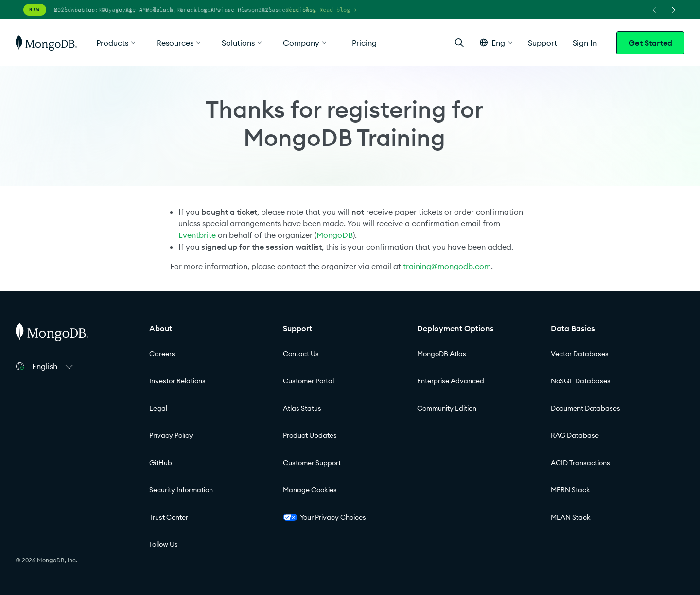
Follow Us (164, 544)
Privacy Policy (171, 435)
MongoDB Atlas (442, 354)
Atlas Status (302, 408)
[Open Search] (459, 43)
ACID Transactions (580, 463)
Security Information (181, 490)
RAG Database (575, 435)
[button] (496, 43)
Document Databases (586, 408)
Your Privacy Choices (324, 517)
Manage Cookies (310, 490)
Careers (162, 354)
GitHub (161, 463)
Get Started (650, 43)
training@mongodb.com (447, 266)
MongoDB (335, 235)
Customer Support (312, 463)
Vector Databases (580, 354)
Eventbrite (197, 235)
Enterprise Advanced (451, 381)
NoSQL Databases (581, 381)
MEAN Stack (571, 517)
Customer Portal (308, 381)
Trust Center (169, 517)
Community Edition (447, 408)
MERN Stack (570, 490)
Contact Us (301, 354)
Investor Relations (177, 381)
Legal (158, 408)
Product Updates (310, 435)
